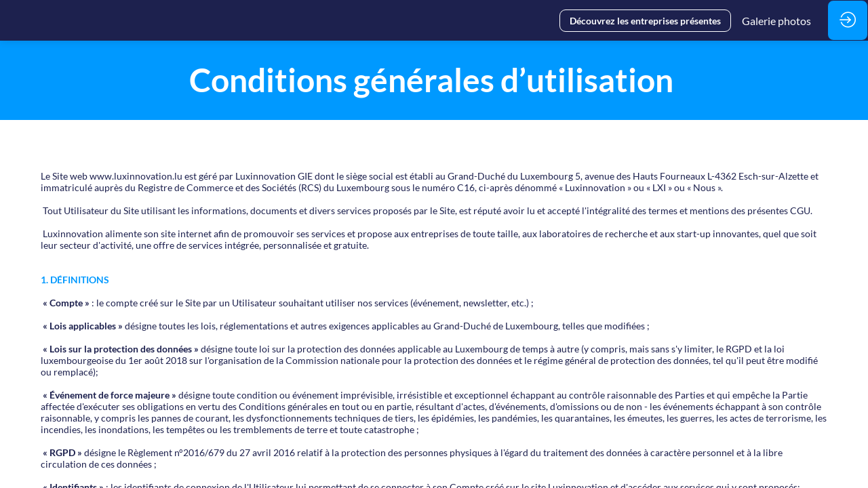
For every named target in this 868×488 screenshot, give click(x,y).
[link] (776, 20)
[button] (645, 21)
